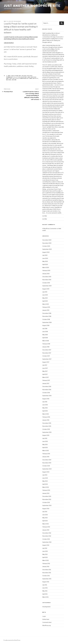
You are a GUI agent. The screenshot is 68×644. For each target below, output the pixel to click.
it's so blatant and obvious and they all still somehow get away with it (22, 78)
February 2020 (46, 271)
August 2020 (46, 252)
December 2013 (47, 496)
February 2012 (46, 563)
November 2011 (47, 573)
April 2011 (45, 594)
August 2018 (46, 325)
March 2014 (46, 487)
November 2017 (47, 353)
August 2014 (46, 472)
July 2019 (45, 292)
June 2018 (45, 332)
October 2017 (46, 356)
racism (9, 80)
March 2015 (46, 451)
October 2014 (46, 466)
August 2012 (46, 545)
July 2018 (45, 329)
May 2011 (45, 591)
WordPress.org (47, 625)
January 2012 (46, 567)
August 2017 (46, 362)
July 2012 (45, 548)
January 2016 (46, 420)
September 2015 (47, 432)
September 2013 (47, 505)
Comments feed (47, 622)
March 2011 (45, 597)
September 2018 (47, 322)
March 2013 (46, 524)
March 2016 (46, 414)
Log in (44, 616)
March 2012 (46, 560)
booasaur (17, 21)
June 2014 (45, 478)
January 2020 (46, 274)
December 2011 (47, 570)
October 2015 (46, 429)
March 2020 (46, 267)
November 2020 (47, 243)
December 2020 (47, 240)
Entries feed (46, 619)
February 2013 (46, 527)
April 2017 (45, 374)
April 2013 (45, 521)
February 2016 (46, 417)
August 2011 (46, 582)
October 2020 (46, 246)
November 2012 (47, 536)
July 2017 (45, 365)
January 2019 (46, 310)
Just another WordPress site (32, 6)
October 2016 (46, 393)
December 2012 (47, 533)
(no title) (45, 216)
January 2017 (46, 383)
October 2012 (46, 539)
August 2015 (46, 435)
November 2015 (47, 426)
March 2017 (46, 377)
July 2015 (45, 438)
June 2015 (45, 441)
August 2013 (46, 509)
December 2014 (47, 460)
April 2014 (45, 484)
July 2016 (45, 402)
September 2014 (47, 469)
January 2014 (46, 493)
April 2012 (45, 557)
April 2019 (45, 301)
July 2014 (45, 475)
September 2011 (47, 579)
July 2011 (45, 585)
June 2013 (45, 515)
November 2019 (47, 280)
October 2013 (46, 502)
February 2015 (46, 454)
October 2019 (46, 283)
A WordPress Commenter (49, 229)
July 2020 (45, 255)
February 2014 (46, 490)
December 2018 (47, 313)
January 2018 (46, 347)
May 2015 (45, 444)
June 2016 (45, 405)
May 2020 (45, 261)
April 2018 (45, 338)
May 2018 (45, 335)
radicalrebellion (9, 43)
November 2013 (47, 499)
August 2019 (46, 289)
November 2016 (47, 390)
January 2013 (46, 530)
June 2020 (45, 258)
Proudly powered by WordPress (12, 640)
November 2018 (47, 316)
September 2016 (47, 396)
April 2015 (45, 448)
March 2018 (46, 341)
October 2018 (46, 319)
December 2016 (47, 386)
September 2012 (47, 542)
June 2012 (45, 551)
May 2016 (45, 408)
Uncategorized (46, 607)
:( (7, 76)
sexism (14, 80)
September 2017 (47, 359)
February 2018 (46, 344)
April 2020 (45, 264)
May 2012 (45, 554)
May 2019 (45, 298)
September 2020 (47, 249)
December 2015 (47, 423)
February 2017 (46, 380)
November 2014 (47, 463)
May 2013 (45, 518)
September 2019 (47, 286)
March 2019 (46, 304)
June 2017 (45, 368)
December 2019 (47, 277)
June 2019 (45, 295)
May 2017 (45, 371)
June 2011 (45, 588)
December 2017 (47, 350)
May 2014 (45, 481)
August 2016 (46, 399)
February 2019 (46, 307)
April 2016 (45, 411)
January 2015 (46, 457)
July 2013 (45, 512)
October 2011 (46, 576)
